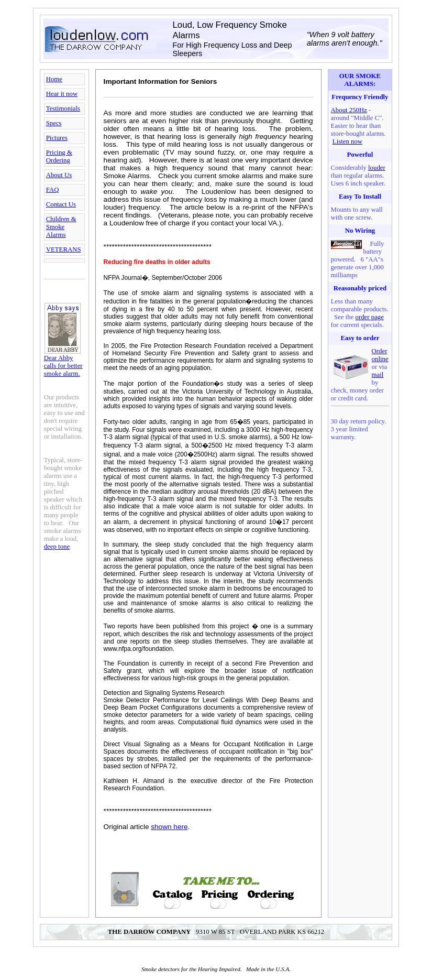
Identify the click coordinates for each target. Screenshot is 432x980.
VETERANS (64, 249)
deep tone (57, 547)
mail (378, 375)
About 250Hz (349, 110)
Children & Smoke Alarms (61, 227)
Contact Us (61, 204)
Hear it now (62, 94)
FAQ (53, 190)
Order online (380, 355)
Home (54, 79)
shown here (169, 827)
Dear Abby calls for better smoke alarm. (63, 366)
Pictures (57, 138)
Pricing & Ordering (59, 156)
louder (377, 168)
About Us (59, 175)
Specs (54, 123)
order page (370, 317)
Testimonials (63, 108)
